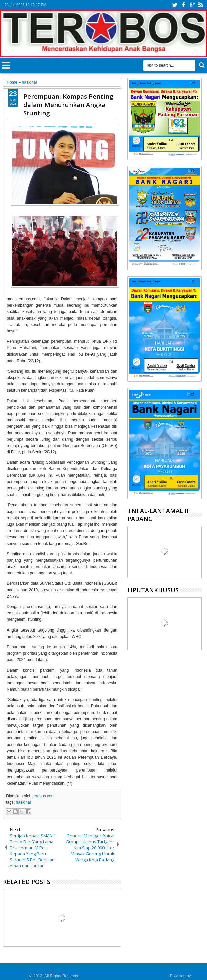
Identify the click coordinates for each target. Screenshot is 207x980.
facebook (183, 5)
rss (201, 5)
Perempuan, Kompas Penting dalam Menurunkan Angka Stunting (68, 104)
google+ (192, 5)
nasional (24, 802)
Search (201, 65)
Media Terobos (15, 976)
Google (198, 976)
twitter (175, 5)
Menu (6, 64)
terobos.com (44, 796)
